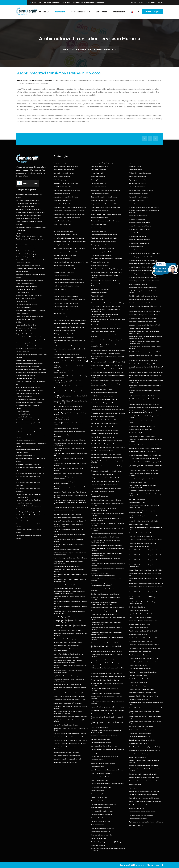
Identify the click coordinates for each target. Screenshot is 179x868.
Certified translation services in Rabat (66, 296)
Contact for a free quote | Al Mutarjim (66, 303)
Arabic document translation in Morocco (66, 197)
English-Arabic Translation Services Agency (67, 676)
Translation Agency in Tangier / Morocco (104, 736)
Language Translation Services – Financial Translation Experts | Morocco (105, 315)
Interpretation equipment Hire (26, 455)
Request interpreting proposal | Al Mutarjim (143, 774)
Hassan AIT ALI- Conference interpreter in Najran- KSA (145, 593)
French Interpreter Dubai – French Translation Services (144, 422)
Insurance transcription (99, 187)
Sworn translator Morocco (137, 808)
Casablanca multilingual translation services (68, 279)
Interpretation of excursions (138, 216)
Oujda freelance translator (100, 838)
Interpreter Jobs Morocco (24, 521)
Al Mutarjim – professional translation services (106, 328)
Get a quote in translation (137, 187)
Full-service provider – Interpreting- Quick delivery (108, 710)
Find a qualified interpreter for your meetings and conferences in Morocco (107, 385)
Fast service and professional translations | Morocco (70, 558)
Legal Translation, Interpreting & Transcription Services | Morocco (68, 478)
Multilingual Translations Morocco (64, 330)
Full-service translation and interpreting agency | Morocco (69, 469)
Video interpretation (98, 173)
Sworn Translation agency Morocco (140, 805)
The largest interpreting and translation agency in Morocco (107, 718)
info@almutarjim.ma (155, 2)
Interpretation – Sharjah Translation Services (143, 479)
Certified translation (60, 289)
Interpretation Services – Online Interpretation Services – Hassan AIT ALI (144, 332)
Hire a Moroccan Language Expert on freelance (31, 372)
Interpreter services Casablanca (139, 243)
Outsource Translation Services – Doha (141, 533)
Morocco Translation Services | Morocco (66, 549)
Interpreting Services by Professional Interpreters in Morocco (108, 569)
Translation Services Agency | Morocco (66, 428)
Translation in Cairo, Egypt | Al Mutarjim (142, 689)
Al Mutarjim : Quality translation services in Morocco (108, 676)
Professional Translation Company (140, 730)
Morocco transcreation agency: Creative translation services (70, 488)
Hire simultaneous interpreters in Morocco (29, 420)
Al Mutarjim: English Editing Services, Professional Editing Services (70, 612)
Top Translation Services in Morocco (27, 200)
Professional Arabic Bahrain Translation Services (144, 648)
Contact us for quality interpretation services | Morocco (68, 748)
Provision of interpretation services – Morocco (106, 488)
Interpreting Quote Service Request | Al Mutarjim (145, 270)
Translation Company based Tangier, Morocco (68, 517)
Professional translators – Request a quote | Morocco (71, 693)
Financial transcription (98, 183)
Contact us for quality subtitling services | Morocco (70, 744)
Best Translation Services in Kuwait (140, 624)
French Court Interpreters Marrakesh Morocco (106, 420)
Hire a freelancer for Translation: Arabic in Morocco (70, 320)
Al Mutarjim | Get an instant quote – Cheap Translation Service (105, 346)
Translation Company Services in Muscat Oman (144, 658)
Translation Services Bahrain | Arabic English (143, 631)
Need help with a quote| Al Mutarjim (103, 828)
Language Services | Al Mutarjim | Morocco (105, 660)
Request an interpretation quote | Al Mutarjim (144, 765)
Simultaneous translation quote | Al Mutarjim (143, 794)
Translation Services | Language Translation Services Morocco (70, 575)
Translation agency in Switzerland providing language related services (105, 664)
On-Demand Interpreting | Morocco (103, 491)
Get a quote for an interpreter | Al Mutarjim (105, 281)
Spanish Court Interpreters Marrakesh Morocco (106, 454)
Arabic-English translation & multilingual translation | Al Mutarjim (108, 320)
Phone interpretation (98, 176)
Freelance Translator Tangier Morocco (28, 346)
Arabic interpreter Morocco (62, 200)
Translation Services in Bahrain (139, 627)
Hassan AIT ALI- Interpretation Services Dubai (143, 315)
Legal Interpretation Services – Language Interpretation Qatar (142, 486)
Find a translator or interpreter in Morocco (30, 280)
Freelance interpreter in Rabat (101, 255)
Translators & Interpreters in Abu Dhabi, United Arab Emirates (146, 440)
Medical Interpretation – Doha (139, 524)
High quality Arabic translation (139, 197)
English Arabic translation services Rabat (104, 204)
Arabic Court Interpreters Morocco (102, 396)
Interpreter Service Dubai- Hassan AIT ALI (142, 426)
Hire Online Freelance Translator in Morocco (30, 473)
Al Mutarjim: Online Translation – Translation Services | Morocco (108, 618)
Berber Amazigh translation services (65, 235)
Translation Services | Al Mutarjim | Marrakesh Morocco (68, 540)
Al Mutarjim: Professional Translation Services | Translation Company (68, 650)
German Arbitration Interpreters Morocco (105, 423)
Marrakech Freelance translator (101, 787)
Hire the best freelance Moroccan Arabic (29, 349)
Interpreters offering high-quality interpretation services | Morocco (107, 633)
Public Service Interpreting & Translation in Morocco (108, 607)
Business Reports (59, 313)
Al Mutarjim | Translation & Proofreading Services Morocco (107, 684)
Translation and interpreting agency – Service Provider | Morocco (68, 562)
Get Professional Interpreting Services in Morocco (107, 533)
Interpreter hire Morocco (24, 417)
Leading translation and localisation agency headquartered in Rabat (68, 419)
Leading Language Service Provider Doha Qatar (144, 491)
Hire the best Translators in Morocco (28, 464)
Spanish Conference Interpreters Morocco (105, 444)
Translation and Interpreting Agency (28, 254)
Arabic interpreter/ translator (63, 204)
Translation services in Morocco (64, 169)
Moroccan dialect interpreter (100, 807)
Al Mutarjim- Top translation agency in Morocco (106, 381)
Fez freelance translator (99, 228)
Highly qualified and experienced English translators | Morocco (108, 703)
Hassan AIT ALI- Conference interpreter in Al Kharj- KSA (145, 579)
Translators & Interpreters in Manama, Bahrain (144, 645)
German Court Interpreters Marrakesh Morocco (106, 440)
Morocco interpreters (79, 12)
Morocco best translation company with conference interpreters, (55, 3)
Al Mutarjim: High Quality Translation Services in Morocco (69, 570)
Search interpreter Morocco (100, 727)
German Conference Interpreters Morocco (105, 430)
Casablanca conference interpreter (65, 269)
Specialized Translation (136, 825)
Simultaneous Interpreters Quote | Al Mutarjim (144, 791)
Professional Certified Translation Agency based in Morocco (70, 666)
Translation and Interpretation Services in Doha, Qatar (144, 517)
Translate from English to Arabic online (141, 433)
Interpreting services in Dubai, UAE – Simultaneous (145, 455)
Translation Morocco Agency (25, 206)
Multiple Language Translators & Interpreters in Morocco (144, 292)
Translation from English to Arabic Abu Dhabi (143, 470)
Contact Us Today (21, 301)
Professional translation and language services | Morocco (69, 392)
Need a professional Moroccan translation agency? (70, 700)
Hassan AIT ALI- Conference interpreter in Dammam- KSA (142, 566)
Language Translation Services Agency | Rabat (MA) (70, 521)
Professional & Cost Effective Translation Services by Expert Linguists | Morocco (70, 402)
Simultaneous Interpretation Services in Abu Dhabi (145, 448)
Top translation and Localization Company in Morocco (146, 822)
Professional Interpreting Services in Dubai (143, 321)
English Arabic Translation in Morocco (66, 166)
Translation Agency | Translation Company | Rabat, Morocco (70, 414)
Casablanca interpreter (61, 276)
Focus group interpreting (62, 176)
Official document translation (101, 831)
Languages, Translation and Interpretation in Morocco (106, 689)
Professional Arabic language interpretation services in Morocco (108, 849)
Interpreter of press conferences (139, 240)
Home (66, 49)
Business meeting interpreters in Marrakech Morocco (71, 262)
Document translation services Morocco (104, 197)
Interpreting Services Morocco (26, 375)
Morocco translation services (100, 821)
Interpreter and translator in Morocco (28, 203)
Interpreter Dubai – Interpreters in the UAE (143, 318)
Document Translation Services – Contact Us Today (70, 358)
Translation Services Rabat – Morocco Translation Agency (69, 341)
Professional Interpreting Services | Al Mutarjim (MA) (108, 362)
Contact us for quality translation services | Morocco (70, 737)
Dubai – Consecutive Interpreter (139, 328)
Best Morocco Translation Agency (27, 251)
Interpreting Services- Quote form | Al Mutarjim (144, 277)
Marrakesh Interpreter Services (26, 325)
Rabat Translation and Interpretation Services (143, 296)
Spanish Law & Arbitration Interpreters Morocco (106, 457)
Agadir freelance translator (62, 187)
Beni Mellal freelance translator (64, 231)
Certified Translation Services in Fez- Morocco (106, 325)
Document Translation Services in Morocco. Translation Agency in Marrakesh (67, 621)
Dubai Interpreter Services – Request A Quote (144, 364)
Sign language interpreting (138, 180)
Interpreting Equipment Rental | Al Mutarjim (143, 260)
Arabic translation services (62, 224)
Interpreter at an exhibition (138, 233)
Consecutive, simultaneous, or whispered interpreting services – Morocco (104, 603)
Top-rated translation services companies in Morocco (71, 507)
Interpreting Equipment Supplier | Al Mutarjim (143, 263)
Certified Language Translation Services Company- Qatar (145, 495)
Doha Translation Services (137, 499)
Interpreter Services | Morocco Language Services (69, 431)
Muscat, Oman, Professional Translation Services (144, 662)
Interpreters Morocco (136, 246)
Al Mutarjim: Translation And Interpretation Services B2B (70, 454)
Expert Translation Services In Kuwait (141, 617)
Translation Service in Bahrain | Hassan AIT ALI (143, 638)
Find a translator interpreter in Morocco (104, 235)
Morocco (19, 233)
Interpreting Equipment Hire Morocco (28, 449)
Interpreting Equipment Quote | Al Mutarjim (143, 257)
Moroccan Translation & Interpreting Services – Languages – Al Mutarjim (69, 712)
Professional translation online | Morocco (67, 585)
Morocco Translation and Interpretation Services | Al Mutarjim (108, 358)
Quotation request (152, 12)
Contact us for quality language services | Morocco (70, 733)
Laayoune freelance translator (101, 739)
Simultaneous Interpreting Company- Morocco (106, 500)
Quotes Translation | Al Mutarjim (139, 754)
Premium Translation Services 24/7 (27, 286)
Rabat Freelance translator (138, 757)
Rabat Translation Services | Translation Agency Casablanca (69, 449)
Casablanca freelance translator (64, 272)
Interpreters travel (135, 250)
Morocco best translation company (102, 811)
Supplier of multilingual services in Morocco (105, 594)
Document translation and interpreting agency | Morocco (107, 580)
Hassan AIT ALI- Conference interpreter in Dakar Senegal (144, 712)
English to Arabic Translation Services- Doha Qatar (145, 540)
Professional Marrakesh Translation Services (105, 680)
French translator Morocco (100, 265)
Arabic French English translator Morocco (29, 363)
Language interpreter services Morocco (104, 746)
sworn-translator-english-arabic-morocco (143, 812)
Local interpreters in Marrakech (101, 777)
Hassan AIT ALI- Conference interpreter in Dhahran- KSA (146, 588)
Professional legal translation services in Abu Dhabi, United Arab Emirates (146, 466)
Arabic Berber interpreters (62, 193)
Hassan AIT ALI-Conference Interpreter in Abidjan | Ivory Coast (145, 717)
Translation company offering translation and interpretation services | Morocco (68, 661)
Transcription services (98, 180)
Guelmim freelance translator (138, 193)
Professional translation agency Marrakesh (67, 759)
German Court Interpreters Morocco (103, 437)
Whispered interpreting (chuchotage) (66, 183)
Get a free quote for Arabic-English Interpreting (107, 269)
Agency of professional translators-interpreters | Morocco (107, 462)
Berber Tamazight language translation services (69, 238)
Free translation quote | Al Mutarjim (103, 252)
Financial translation (98, 296)
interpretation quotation (137, 219)
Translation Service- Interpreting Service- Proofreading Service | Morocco (105, 585)
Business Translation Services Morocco (66, 725)
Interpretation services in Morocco (140, 226)
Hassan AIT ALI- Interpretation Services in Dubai (144, 311)
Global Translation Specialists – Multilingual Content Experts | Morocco (70, 397)
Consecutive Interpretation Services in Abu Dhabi (145, 445)
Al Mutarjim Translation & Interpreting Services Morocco (69, 545)
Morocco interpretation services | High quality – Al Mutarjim (145, 307)
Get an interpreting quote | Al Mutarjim (141, 190)
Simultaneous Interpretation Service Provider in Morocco (106, 647)
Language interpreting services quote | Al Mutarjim (108, 749)
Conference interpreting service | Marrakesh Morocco (105, 559)
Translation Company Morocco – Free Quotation (107, 673)
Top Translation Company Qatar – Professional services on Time (144, 507)
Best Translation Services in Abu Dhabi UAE (143, 452)
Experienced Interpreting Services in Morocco (106, 537)
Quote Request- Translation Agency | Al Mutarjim (145, 750)
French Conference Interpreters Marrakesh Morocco (108, 413)
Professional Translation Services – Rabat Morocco (70, 492)
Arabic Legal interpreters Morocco (102, 389)
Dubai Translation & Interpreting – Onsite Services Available (145, 347)
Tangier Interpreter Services (25, 334)
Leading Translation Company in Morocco (104, 756)
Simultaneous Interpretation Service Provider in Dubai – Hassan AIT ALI (144, 342)
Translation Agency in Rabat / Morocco (66, 617)
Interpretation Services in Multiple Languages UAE (145, 462)
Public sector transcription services (140, 173)
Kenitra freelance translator (138, 284)
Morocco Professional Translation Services (29, 337)
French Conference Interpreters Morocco (104, 406)
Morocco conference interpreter (102, 814)
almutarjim (141, 865)
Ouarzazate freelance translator (102, 835)
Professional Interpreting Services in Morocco (106, 353)
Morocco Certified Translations (26, 319)
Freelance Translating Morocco (26, 360)
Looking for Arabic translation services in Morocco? (108, 784)
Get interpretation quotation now (140, 737)
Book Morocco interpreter (62, 258)
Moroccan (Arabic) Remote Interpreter (28, 387)
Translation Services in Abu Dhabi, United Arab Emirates (144, 474)
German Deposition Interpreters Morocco (105, 427)
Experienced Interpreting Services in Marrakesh (106, 545)
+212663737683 (136, 2)
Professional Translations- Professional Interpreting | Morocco (71, 362)
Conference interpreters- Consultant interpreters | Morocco (108, 638)
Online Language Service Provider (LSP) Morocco (69, 327)
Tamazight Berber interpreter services (141, 815)
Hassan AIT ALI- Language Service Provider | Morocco (108, 707)
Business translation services (25, 245)
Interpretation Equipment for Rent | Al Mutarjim (144, 207)
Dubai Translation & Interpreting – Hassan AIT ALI (145, 352)
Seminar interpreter (135, 784)
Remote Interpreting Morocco (25, 378)
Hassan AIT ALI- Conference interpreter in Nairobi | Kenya (145, 722)
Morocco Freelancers (23, 352)
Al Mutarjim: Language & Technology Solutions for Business (69, 597)
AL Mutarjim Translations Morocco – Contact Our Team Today (69, 367)
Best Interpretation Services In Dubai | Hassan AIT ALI (146, 372)
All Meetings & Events (23, 414)
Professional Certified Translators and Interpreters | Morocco (108, 524)
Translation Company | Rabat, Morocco (28, 266)
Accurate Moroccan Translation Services (142, 303)
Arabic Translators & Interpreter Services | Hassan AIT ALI (146, 376)
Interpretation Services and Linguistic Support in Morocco (107, 655)
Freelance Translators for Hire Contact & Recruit (69, 324)
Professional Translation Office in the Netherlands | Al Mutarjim (71, 729)
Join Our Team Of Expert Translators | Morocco (69, 654)
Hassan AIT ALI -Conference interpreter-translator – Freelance (146, 386)
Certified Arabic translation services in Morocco (69, 282)
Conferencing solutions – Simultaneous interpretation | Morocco (104, 509)
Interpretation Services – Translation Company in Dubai (145, 391)
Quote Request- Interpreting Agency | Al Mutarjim (145, 747)
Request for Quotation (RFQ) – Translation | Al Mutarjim (144, 770)
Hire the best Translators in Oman (140, 679)
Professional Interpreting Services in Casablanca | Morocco (107, 336)
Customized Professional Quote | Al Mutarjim (106, 190)
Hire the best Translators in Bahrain (140, 641)
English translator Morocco (100, 211)
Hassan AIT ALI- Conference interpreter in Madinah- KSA (146, 561)
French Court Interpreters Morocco (102, 416)
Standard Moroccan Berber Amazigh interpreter (144, 798)
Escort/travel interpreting (100, 166)
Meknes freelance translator (100, 797)
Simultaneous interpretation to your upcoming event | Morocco (108, 514)
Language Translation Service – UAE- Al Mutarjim (145, 404)
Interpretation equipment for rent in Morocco (30, 429)
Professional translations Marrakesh (65, 762)
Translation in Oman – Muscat (138, 665)
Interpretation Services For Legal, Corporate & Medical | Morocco (106, 623)
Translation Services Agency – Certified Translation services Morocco (70, 580)
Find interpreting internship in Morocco (104, 241)
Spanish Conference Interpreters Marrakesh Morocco (108, 447)
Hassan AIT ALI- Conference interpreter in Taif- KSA (145, 570)
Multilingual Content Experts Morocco (66, 334)
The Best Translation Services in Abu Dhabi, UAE (144, 458)
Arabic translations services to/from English (68, 703)
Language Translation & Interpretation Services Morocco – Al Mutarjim (69, 483)
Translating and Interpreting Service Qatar (143, 543)
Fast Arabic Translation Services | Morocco (67, 755)
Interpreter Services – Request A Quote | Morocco (107, 478)
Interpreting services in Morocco (64, 173)
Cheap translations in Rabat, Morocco (103, 331)
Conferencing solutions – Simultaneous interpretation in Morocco (104, 496)
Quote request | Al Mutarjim (138, 743)
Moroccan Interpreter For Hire (26, 441)
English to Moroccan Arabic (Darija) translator (106, 207)
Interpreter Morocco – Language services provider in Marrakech (108, 723)
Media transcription (97, 790)
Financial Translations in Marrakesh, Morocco (68, 642)
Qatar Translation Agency (137, 502)
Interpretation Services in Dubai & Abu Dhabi (143, 360)
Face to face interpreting (99, 169)
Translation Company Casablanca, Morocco (30, 316)
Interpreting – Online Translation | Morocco (143, 287)
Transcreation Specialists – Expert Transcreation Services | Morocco (69, 680)
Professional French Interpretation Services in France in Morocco (108, 529)
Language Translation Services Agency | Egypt (144, 696)
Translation (59, 12)
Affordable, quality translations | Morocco (67, 410)
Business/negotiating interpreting (64, 265)
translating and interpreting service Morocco (30, 512)
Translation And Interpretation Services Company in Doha (145, 528)
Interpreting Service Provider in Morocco (104, 614)
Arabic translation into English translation (67, 217)
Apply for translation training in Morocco (67, 190)
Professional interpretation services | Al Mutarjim (107, 372)
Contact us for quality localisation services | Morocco (70, 740)
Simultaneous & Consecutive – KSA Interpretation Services (145, 598)
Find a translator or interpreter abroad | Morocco (69, 440)
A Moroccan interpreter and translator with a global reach (108, 669)
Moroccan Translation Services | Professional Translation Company (68, 671)
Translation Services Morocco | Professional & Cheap (108, 369)
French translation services (100, 262)
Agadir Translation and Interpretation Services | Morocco (106, 697)
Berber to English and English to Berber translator (70, 241)
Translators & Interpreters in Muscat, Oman (143, 672)
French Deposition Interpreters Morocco (104, 403)
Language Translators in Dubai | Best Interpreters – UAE (145, 356)
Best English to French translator (64, 245)
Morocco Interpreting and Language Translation (31, 340)
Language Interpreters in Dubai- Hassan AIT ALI (144, 325)
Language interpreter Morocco (101, 742)
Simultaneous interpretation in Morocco (29, 209)
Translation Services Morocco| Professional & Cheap (108, 303)
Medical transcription (98, 794)
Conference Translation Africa (138, 699)
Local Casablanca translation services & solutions (107, 770)
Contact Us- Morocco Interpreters (64, 310)
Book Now (19, 322)
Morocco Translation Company (26, 298)
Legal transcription (97, 760)
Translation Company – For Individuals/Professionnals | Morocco (103, 575)
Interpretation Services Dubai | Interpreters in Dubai (146, 407)
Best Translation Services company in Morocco (31, 212)
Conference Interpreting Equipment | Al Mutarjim (69, 300)
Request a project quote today (26, 248)
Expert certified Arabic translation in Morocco (106, 221)
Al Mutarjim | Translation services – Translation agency (68, 424)
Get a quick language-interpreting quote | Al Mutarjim (106, 276)
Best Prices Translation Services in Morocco (30, 295)
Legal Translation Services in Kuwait (140, 614)
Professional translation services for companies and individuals (70, 634)
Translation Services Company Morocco (66, 354)
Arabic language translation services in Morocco (69, 211)
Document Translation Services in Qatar (142, 536)
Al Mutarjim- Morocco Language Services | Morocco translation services (70, 554)
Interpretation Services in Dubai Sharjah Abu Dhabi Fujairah (145, 417)
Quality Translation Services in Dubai (141, 429)
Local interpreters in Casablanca (102, 773)
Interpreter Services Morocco (25, 289)
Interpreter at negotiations (138, 236)
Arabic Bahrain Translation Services (140, 651)
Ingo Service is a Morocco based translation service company (70, 350)
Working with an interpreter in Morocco (66, 657)
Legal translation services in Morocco (103, 763)
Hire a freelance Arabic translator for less (29, 390)
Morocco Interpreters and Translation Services (68, 630)
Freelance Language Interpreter (26, 343)
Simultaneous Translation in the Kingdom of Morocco (108, 350)
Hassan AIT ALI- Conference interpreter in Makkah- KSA (145, 556)
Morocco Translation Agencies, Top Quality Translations (67, 436)
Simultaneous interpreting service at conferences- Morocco (107, 504)
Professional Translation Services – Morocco (68, 473)
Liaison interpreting (60, 180)
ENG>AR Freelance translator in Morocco (29, 402)
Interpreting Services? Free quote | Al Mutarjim (144, 281)
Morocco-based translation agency (65, 639)
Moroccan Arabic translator (100, 801)
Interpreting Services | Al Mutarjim (102, 474)
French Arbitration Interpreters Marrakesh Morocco (108, 410)
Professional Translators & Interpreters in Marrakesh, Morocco (108, 564)
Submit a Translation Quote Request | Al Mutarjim (145, 801)
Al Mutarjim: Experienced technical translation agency (68, 459)
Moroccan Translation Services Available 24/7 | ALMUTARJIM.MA (106, 731)
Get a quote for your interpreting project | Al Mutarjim (105, 285)
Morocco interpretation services (101, 818)
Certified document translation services (66, 286)
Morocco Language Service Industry (65, 337)
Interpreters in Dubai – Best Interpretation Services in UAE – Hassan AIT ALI (145, 337)
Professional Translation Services (26, 304)
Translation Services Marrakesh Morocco (29, 236)
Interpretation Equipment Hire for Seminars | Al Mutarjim (144, 211)
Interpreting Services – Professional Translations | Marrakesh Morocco (107, 554)
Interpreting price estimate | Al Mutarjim (142, 267)
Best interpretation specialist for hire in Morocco (69, 248)
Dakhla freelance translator (100, 193)
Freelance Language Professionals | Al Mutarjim (107, 258)
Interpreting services (23, 411)
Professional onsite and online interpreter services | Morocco (108, 549)
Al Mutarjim (20, 224)
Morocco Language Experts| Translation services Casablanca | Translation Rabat (69, 592)
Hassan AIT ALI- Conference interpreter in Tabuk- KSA (146, 583)
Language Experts (22, 452)
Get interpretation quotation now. (93, 3)
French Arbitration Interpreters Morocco (104, 399)
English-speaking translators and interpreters (106, 214)
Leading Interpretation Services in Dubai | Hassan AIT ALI (146, 368)
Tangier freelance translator (138, 818)
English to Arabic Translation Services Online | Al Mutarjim (69, 721)
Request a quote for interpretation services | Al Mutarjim (144, 761)
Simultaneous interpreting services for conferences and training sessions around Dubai (145, 412)
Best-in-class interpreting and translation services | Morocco (70, 602)
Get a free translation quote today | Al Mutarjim (107, 272)
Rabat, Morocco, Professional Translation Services (107, 306)
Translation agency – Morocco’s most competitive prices (69, 535)
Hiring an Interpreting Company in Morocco (30, 399)
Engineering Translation (99, 292)
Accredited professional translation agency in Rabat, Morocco (70, 464)
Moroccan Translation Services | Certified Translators (70, 716)
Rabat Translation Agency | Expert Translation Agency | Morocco (68, 382)
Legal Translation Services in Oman (140, 669)
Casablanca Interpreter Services (26, 328)
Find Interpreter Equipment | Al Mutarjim (104, 238)
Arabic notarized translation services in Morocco (59, 73)
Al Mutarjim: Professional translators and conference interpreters (108, 376)
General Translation (98, 299)
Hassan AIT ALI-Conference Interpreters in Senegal (145, 708)
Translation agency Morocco (25, 283)
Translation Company (23, 292)
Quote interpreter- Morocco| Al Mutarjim (142, 740)
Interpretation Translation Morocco (140, 229)
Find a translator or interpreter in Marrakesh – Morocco (106, 590)
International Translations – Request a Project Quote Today (108, 341)
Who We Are (43, 12)
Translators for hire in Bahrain (138, 655)
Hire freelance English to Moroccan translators (31, 369)
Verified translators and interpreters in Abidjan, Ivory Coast (146, 703)
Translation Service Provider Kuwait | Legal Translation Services (142, 603)
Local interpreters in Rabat (100, 780)
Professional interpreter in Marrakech (141, 726)
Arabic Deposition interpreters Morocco (104, 392)
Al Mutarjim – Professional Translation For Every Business (69, 530)
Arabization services (60, 228)
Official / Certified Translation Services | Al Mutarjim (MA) (70, 688)
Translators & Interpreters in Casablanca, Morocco (107, 365)
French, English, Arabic (23, 307)
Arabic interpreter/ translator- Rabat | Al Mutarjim (70, 207)
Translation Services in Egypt (138, 686)
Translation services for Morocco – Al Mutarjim (106, 643)
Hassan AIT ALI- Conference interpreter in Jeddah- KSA (145, 551)
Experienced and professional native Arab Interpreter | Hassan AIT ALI (146, 381)
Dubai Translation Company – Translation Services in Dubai (146, 400)
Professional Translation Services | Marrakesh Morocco (68, 387)
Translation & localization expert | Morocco (67, 588)
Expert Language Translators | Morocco (66, 752)
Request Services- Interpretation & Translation (144, 777)
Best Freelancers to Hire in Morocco (27, 366)
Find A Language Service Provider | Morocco (68, 406)
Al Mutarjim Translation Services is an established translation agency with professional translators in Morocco (70, 502)
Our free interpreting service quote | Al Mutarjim (107, 842)
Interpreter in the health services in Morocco (105, 693)
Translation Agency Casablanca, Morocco (29, 221)
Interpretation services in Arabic (139, 222)
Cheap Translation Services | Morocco (65, 511)
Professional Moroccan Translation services (67, 684)
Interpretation (118, 12)
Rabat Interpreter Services (24, 331)
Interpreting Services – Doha (138, 482)
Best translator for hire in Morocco (65, 255)
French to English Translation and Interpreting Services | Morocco (106, 519)
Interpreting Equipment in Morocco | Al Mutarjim (144, 253)
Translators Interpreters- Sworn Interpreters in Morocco (106, 598)
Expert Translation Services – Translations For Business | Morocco (68, 372)
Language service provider (62, 163)
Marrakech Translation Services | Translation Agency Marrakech (70, 496)
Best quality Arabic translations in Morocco (67, 252)
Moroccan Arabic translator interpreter (104, 804)
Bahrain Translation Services (138, 634)
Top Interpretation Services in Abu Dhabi (142, 396)
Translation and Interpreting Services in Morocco (107, 471)
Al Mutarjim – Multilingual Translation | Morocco (106, 651)
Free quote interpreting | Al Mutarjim (103, 248)
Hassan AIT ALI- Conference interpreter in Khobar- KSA (145, 574)
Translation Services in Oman (138, 682)
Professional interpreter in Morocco (27, 257)
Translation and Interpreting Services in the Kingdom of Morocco (108, 467)
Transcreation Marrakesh (62, 766)
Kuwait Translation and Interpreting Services (143, 621)
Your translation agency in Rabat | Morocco (67, 514)
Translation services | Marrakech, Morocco (67, 566)
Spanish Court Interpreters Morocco (103, 451)
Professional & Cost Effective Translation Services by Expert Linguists (70, 377)
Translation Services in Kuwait (138, 610)
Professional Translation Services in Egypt (142, 692)
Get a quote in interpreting (100, 289)
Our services (100, 12)
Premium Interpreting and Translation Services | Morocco (107, 628)
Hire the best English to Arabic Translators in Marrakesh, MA (106, 310)
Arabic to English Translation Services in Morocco (69, 696)
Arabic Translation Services (62, 221)
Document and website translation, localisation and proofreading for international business (70, 626)
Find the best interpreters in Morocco (28, 432)
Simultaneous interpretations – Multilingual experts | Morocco (70, 707)
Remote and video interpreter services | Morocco (107, 611)
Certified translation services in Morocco (66, 293)
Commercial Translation (61, 317)
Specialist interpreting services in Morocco (142, 299)
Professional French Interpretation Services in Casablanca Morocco (106, 541)
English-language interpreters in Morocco (105, 485)
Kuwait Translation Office (137, 607)
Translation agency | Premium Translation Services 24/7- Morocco (70, 444)
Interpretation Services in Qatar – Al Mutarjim (144, 521)
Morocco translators (98, 825)
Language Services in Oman (138, 675)
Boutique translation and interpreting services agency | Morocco (68, 525)
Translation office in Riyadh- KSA (139, 546)
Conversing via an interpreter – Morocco (104, 714)
